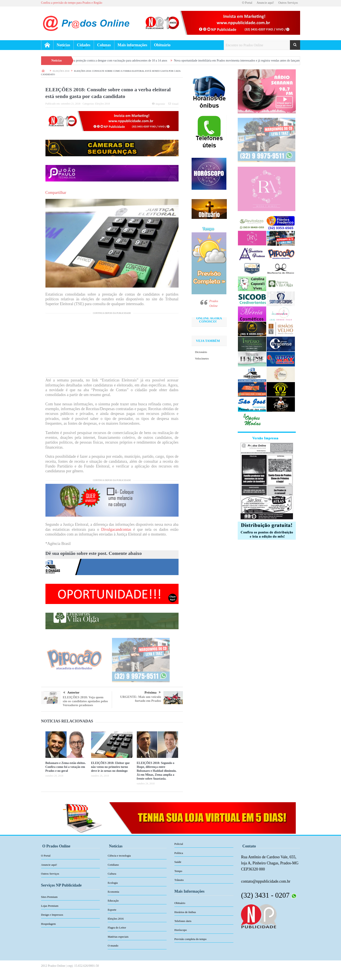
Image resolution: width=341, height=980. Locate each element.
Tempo (178, 871)
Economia (113, 892)
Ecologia (113, 883)
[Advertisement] (112, 347)
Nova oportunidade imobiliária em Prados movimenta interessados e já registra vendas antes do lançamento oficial (249, 61)
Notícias (64, 45)
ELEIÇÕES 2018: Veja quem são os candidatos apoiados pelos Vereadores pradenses (85, 701)
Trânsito (179, 880)
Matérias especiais (118, 937)
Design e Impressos (52, 915)
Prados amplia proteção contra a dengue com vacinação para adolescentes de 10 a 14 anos (118, 61)
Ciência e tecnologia (119, 856)
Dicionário (201, 352)
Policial (179, 844)
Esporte (112, 910)
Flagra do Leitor (117, 928)
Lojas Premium (50, 906)
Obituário (162, 45)
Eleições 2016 (116, 919)
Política (179, 853)
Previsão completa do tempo (191, 939)
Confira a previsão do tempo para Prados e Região (72, 3)
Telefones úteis (183, 921)
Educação (113, 901)
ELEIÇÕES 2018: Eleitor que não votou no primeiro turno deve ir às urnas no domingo (110, 767)
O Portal (247, 3)
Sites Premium (49, 897)
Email (173, 104)
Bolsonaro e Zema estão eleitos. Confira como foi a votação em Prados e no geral (66, 767)
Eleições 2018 (102, 104)
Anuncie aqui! (265, 3)
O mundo (113, 946)
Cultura (112, 874)
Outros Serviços (288, 3)
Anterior (71, 693)
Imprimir (159, 104)
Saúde (178, 862)
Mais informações (132, 45)
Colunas (104, 45)
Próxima (153, 692)
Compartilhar (56, 193)
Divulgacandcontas (116, 529)
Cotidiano (113, 865)
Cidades (84, 45)
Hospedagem (48, 924)
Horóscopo (181, 930)
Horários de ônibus (185, 912)
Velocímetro (202, 359)
